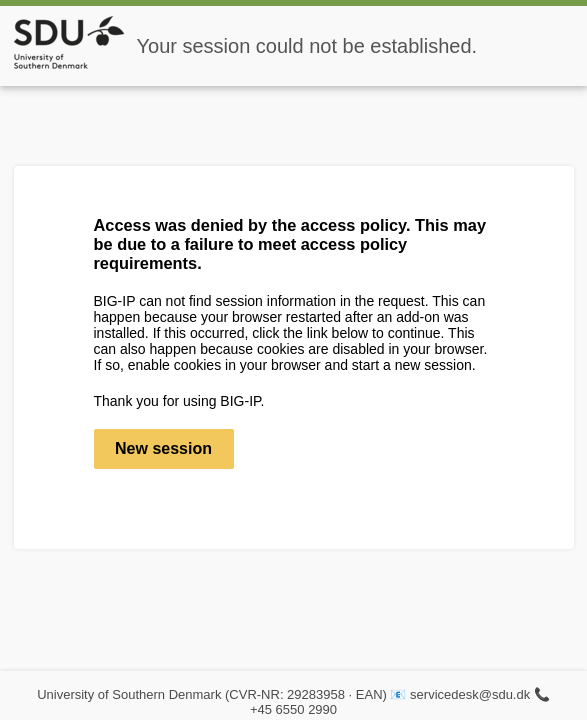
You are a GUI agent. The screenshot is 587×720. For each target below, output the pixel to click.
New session (163, 448)
